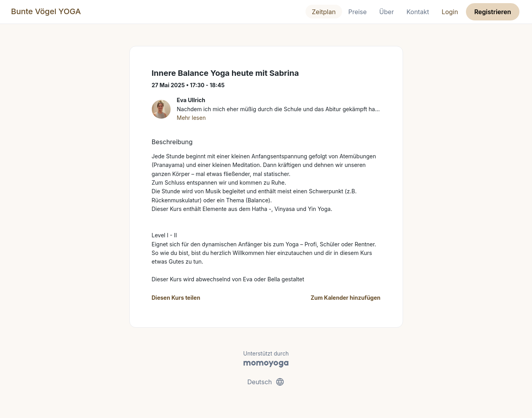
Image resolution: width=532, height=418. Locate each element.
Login (450, 12)
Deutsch (266, 382)
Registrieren (493, 12)
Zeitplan (324, 12)
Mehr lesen (191, 118)
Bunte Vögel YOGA (46, 11)
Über (387, 12)
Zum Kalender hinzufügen (345, 298)
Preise (358, 12)
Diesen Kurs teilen (176, 298)
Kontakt (418, 12)
